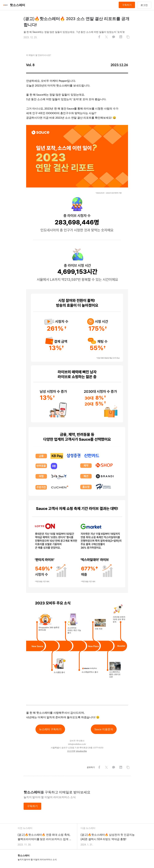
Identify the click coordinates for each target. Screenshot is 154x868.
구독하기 (127, 5)
